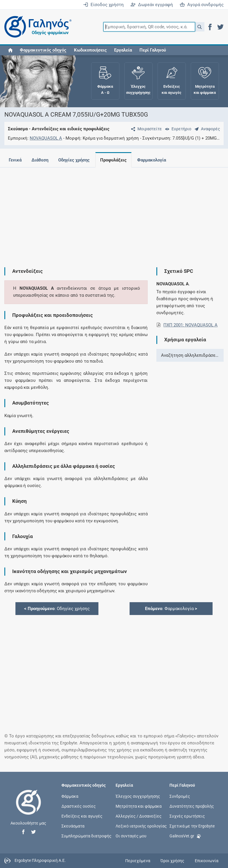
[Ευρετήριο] (177, 129)
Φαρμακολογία (152, 160)
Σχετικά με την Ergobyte (192, 826)
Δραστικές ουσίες (79, 806)
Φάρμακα (70, 796)
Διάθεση (40, 160)
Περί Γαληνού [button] (153, 50)
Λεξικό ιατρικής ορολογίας (141, 826)
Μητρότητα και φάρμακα (139, 806)
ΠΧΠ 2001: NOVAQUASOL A (190, 325)
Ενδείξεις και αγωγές (82, 816)
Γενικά (15, 160)
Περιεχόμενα (138, 861)
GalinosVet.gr (185, 836)
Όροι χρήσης (172, 861)
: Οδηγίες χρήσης (57, 609)
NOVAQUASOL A (46, 138)
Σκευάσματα (73, 826)
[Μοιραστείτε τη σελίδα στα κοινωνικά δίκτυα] (145, 129)
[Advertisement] (112, 213)
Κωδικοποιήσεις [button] (90, 50)
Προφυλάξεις (113, 160)
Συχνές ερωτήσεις (187, 816)
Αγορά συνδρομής (202, 5)
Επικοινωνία (207, 861)
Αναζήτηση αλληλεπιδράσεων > (192, 355)
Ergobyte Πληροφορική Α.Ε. (40, 860)
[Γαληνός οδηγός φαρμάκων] (36, 27)
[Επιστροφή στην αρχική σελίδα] (29, 808)
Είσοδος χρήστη (103, 5)
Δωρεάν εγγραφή (152, 5)
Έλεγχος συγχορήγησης (138, 796)
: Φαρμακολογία (171, 609)
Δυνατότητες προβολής (192, 806)
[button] (200, 27)
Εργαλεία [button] (123, 50)
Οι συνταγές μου (131, 836)
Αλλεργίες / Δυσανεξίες (139, 816)
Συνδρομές (180, 796)
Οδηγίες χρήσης (74, 160)
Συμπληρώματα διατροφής (86, 836)
